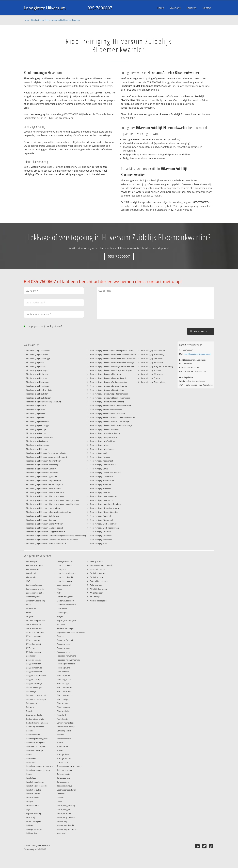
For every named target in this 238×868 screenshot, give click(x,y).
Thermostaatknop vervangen (69, 766)
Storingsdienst (63, 754)
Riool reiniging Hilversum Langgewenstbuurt (45, 532)
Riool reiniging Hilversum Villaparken (106, 410)
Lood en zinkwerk (65, 565)
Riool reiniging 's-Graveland (38, 350)
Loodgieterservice (65, 581)
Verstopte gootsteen (66, 817)
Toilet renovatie (64, 774)
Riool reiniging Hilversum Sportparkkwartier (109, 394)
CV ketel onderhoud (35, 632)
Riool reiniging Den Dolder (38, 421)
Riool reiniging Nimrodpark (102, 520)
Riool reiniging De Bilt (36, 413)
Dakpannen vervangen (36, 699)
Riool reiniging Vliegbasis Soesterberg (157, 366)
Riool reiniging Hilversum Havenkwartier (44, 488)
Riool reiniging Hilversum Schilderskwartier (108, 382)
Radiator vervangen (65, 628)
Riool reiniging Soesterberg (152, 354)
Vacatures (61, 794)
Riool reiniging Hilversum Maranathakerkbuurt (46, 543)
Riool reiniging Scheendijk (101, 540)
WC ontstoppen (96, 593)
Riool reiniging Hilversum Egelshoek (42, 476)
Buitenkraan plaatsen (35, 620)
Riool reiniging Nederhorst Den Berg (105, 504)
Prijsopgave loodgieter (67, 620)
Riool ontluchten (64, 691)
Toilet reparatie (63, 778)
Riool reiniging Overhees (100, 532)
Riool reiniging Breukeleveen (39, 398)
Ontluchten (62, 609)
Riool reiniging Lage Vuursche (103, 465)
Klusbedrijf (31, 817)
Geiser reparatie (33, 735)
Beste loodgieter (33, 597)
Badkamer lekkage (34, 585)
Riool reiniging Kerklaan (100, 457)
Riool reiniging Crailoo (36, 410)
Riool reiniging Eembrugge (38, 425)
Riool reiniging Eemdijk (36, 429)
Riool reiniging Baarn (35, 362)
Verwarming (62, 821)
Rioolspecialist (63, 711)
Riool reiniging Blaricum (36, 378)
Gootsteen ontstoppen (36, 746)
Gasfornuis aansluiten (36, 719)
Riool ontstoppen (65, 695)
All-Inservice (31, 577)
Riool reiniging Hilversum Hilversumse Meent (46, 496)
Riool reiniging (63, 699)
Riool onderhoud (64, 687)
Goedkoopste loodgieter (37, 739)
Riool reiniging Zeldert (150, 378)
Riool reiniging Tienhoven (152, 358)
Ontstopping (62, 612)
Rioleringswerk (63, 668)
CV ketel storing (33, 640)
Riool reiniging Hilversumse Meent (105, 429)
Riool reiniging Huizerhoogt (102, 449)
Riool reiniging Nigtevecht (101, 516)
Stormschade (63, 762)
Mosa (59, 589)
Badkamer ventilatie (35, 593)
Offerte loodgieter (65, 597)
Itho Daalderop (33, 805)
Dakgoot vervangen (35, 683)
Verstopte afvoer (64, 813)
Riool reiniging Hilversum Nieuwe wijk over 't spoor (112, 350)
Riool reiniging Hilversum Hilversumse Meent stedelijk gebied (53, 504)
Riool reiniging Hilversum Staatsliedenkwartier (110, 398)
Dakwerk (30, 707)
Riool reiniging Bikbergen (37, 370)
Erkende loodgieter (34, 715)
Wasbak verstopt (97, 577)
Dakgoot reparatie (34, 668)
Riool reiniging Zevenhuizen (153, 382)
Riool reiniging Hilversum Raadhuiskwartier (109, 378)
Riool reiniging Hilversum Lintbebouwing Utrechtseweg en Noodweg (56, 536)
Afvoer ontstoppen (34, 565)
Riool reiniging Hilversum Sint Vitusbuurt (108, 390)
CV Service (31, 648)
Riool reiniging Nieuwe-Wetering (104, 512)
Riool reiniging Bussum (36, 406)
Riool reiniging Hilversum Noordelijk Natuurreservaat (113, 358)
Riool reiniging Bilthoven (37, 374)
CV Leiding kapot (34, 644)
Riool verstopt (63, 703)
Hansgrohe (31, 762)
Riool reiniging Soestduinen (153, 350)
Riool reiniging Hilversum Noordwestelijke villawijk (112, 362)
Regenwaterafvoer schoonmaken (71, 632)
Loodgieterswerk (64, 585)
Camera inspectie (34, 624)
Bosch (29, 612)
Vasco (59, 802)
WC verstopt (95, 597)
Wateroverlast (96, 585)
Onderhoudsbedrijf (65, 601)
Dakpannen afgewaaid (36, 695)
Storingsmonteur (64, 758)
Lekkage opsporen (65, 561)
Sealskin (60, 735)
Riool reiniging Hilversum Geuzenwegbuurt (45, 484)
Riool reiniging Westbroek (152, 374)
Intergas (30, 802)
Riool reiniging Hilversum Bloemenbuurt (44, 461)
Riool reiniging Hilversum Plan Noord (106, 374)
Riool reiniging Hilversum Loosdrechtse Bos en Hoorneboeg (52, 540)
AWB (28, 581)
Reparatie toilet (64, 652)
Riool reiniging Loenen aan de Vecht (106, 473)
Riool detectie (63, 672)
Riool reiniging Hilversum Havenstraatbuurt (45, 492)
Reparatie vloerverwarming (69, 660)
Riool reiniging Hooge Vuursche (104, 437)
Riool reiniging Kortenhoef (101, 461)
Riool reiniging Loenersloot (102, 476)
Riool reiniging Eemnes (36, 433)
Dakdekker (31, 656)
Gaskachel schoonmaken (37, 723)
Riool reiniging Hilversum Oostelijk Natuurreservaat (112, 366)
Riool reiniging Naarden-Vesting (104, 496)
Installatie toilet (33, 794)
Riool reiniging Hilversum (37, 449)
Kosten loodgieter (34, 821)
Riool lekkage (63, 683)
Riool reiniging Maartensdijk (102, 480)
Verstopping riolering (66, 805)
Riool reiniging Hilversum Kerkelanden (43, 516)
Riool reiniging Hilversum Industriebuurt (44, 508)
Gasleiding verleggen (35, 727)
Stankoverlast (63, 746)
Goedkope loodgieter (35, 742)
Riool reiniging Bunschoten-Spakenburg (43, 402)
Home (27, 20)
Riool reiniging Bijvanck (36, 366)
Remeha (60, 636)
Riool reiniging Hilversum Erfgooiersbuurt (44, 480)
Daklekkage (31, 691)
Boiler (29, 605)
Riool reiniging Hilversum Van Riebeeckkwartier (110, 406)
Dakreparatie (32, 703)
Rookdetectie (63, 719)
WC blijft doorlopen (98, 589)
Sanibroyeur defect (65, 723)
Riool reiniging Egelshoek (37, 441)
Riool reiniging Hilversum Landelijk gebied (44, 528)
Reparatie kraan (64, 648)
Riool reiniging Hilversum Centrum (41, 469)
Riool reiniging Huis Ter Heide (103, 441)
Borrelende (31, 609)
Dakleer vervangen (34, 687)
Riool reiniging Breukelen (37, 394)
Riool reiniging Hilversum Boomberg (42, 465)
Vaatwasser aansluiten (67, 790)
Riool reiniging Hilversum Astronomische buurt (46, 457)
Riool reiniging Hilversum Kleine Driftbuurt (45, 524)
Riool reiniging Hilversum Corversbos (42, 473)
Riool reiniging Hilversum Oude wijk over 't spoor (111, 370)
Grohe (29, 754)
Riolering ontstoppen (66, 664)
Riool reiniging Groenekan (37, 445)
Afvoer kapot (32, 561)
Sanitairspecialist (64, 731)
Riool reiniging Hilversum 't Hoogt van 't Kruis (46, 453)
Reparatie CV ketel (65, 640)
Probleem (61, 624)
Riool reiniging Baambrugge (38, 358)
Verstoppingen (63, 809)
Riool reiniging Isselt (99, 453)
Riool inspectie (63, 675)
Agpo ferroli (31, 573)
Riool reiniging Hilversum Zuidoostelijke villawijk (111, 425)
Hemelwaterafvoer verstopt (38, 770)
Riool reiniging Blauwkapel (38, 382)
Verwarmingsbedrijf (65, 825)
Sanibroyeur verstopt (66, 727)
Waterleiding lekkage (99, 581)
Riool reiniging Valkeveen (152, 362)
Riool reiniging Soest (99, 543)
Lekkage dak (31, 833)
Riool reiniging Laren (99, 469)
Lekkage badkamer (34, 829)
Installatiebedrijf (33, 798)
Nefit (59, 593)
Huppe (29, 774)
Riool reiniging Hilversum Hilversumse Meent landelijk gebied (53, 500)
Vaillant (60, 798)
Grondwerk (31, 758)
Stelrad (60, 750)
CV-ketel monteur (34, 652)
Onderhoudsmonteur (66, 605)
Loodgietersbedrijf (65, 577)
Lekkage (30, 825)
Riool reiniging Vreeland (151, 370)
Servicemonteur (64, 739)
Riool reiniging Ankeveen (37, 354)
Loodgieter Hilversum (45, 8)
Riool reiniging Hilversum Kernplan (41, 520)
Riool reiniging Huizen (99, 445)
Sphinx (60, 742)
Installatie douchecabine (37, 786)
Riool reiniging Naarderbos (101, 500)
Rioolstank (62, 715)
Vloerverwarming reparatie (101, 565)
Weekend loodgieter (98, 601)
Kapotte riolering (33, 813)
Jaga (28, 809)
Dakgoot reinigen (34, 664)
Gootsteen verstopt (35, 750)
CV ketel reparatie (34, 636)
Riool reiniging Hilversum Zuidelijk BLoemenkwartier (56, 20)
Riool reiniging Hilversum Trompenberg (107, 402)
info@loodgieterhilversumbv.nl (197, 354)
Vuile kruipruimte (97, 569)
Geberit (29, 731)
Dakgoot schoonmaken (36, 675)
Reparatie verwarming (66, 656)
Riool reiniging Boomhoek (37, 386)
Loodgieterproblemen (66, 573)
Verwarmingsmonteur (66, 829)
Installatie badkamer (35, 782)
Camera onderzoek (34, 628)
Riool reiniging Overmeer (101, 536)
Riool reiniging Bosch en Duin (39, 390)
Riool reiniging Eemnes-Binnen (39, 437)
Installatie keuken (34, 790)
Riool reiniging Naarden (100, 492)
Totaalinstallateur (64, 786)
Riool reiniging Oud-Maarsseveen (104, 528)
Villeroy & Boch (96, 561)
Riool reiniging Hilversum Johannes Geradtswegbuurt (49, 512)
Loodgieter (62, 569)
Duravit (29, 711)
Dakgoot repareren (34, 672)
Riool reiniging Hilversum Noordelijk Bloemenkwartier (113, 354)
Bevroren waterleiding (36, 601)
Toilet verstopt (63, 782)
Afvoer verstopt (33, 569)
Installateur (31, 778)
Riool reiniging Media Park (101, 484)
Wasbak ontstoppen (98, 573)
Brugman (30, 616)
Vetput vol (61, 833)
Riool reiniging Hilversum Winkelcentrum (108, 413)
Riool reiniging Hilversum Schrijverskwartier (109, 386)
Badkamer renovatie (35, 589)
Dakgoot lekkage (33, 660)
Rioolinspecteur (64, 707)
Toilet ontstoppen (65, 770)
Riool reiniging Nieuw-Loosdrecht (104, 508)
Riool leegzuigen (64, 679)
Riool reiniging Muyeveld (101, 488)
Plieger (60, 616)
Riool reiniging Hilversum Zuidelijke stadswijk (109, 421)
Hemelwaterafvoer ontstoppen (39, 766)
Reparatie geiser (64, 644)
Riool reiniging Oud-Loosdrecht (104, 524)
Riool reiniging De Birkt (36, 417)
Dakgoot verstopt (34, 679)
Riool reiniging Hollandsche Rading (105, 433)
